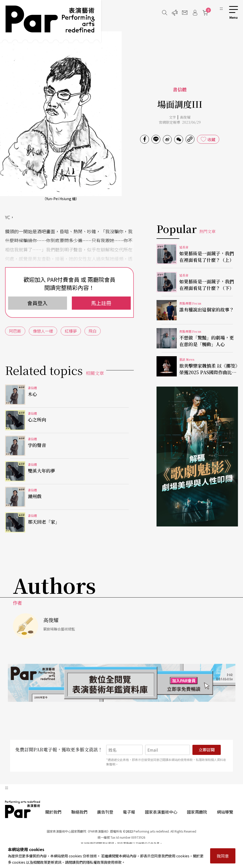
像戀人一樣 (43, 331)
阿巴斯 (15, 331)
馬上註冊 (101, 303)
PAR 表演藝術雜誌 (23, 809)
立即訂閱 (207, 750)
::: (221, 8)
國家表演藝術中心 (161, 812)
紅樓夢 (71, 331)
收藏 (211, 139)
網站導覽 (225, 812)
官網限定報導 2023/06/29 (180, 122)
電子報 (129, 812)
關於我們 (53, 812)
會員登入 (37, 303)
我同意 (223, 856)
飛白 (93, 331)
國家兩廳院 (197, 812)
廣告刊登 (105, 812)
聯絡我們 (79, 812)
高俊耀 (185, 117)
